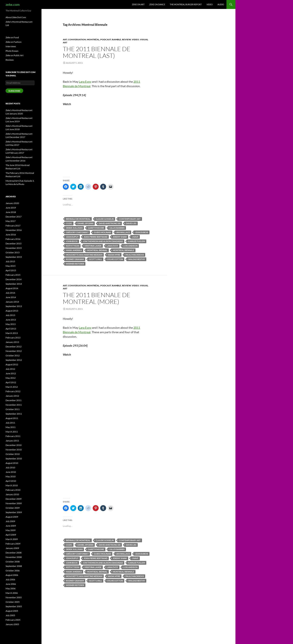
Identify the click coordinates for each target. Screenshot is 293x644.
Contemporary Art (130, 219)
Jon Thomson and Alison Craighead (103, 241)
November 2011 (14, 405)
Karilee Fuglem (137, 241)
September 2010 (14, 459)
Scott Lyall (96, 259)
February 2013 (13, 338)
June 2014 (11, 297)
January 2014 (12, 302)
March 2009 (12, 539)
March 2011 (12, 432)
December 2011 (14, 400)
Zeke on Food (12, 37)
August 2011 (12, 418)
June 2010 (11, 472)
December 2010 (14, 445)
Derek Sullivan (74, 228)
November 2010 (14, 450)
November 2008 (14, 557)
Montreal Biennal (97, 250)
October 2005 (13, 602)
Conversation (77, 39)
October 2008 (13, 562)
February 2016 (13, 239)
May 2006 (11, 588)
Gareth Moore (96, 228)
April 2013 (11, 329)
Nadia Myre (114, 255)
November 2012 (14, 351)
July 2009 (10, 521)
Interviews (11, 46)
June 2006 (11, 584)
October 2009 (13, 508)
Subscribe (14, 91)
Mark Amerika (74, 250)
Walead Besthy (137, 259)
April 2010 (11, 481)
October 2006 (13, 571)
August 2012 (12, 364)
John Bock (72, 241)
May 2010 (11, 476)
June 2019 (11, 208)
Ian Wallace (123, 232)
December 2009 (14, 499)
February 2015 (13, 275)
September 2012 (14, 360)
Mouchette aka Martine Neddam (84, 255)
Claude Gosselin (105, 219)
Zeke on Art (138, 4)
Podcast (106, 39)
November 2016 (14, 230)
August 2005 (12, 611)
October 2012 (13, 356)
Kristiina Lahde (93, 246)
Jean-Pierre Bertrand (96, 237)
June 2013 (11, 320)
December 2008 (14, 553)
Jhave (135, 237)
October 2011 (13, 409)
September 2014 (14, 284)
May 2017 (11, 221)
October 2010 (13, 454)
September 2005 (14, 606)
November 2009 (14, 503)
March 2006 (12, 593)
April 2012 (11, 382)
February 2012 (13, 391)
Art (65, 39)
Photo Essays (12, 51)
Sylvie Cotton (115, 259)
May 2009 (11, 530)
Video (210, 4)
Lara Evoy (85, 81)
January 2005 (12, 624)
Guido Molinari (102, 232)
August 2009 (12, 517)
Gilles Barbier (117, 228)
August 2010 (12, 463)
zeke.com (13, 4)
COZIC (69, 223)
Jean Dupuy (72, 237)
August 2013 (12, 311)
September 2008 (14, 566)
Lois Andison (130, 246)
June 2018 (11, 212)
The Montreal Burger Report (186, 4)
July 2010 (10, 468)
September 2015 (14, 257)
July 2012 (10, 369)
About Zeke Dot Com (16, 17)
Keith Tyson (73, 246)
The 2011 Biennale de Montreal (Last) (97, 52)
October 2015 (13, 252)
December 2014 (14, 279)
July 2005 (10, 615)
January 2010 (12, 494)
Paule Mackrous (135, 255)
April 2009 (11, 535)
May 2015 (11, 266)
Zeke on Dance (157, 4)
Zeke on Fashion (14, 42)
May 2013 (11, 324)
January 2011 (12, 441)
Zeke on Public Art (14, 55)
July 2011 (10, 423)
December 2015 (14, 244)
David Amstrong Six (110, 223)
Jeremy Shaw (120, 237)
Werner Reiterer (75, 264)
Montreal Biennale (123, 250)
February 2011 (13, 436)
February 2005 (13, 620)
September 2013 (14, 306)
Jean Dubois (142, 232)
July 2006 (10, 580)
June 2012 (11, 373)
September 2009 (14, 512)
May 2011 (11, 427)
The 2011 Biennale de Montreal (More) (97, 298)
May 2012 (11, 378)
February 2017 (13, 226)
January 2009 (12, 548)
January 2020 (12, 203)
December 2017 (14, 217)
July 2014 (10, 293)
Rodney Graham (75, 259)
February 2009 (13, 544)
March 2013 (12, 333)
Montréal (93, 39)
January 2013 (12, 342)
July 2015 (10, 261)
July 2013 (10, 315)
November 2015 (14, 248)
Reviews (10, 60)
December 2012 (14, 347)
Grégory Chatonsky (77, 232)
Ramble (117, 39)
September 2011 (14, 414)
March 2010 (12, 485)
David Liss (131, 223)
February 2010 (13, 490)
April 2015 (11, 270)
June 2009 (11, 526)
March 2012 (12, 387)
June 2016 (11, 235)
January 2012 (12, 396)
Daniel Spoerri (85, 223)
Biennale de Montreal (78, 219)
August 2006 (12, 575)
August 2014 (12, 288)
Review (126, 39)
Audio (221, 4)
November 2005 (14, 597)
